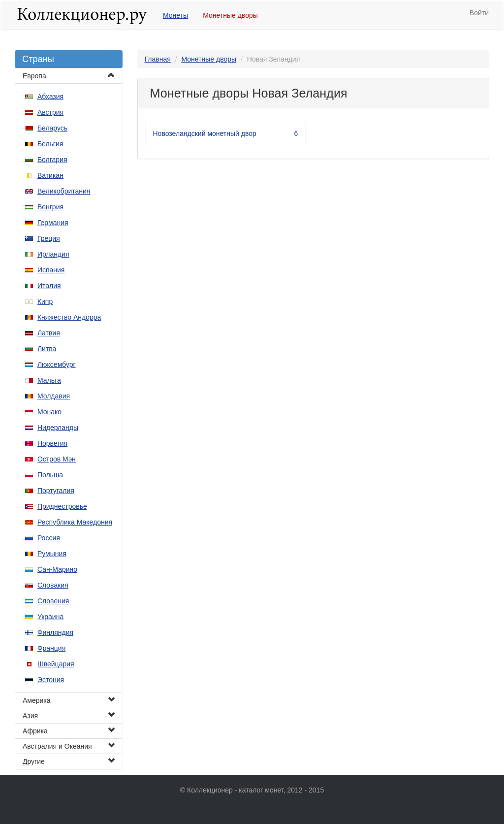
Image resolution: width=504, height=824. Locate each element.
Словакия (53, 585)
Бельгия (50, 144)
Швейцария (56, 664)
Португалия (56, 491)
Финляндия (55, 632)
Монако (49, 412)
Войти (479, 13)
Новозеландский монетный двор (226, 133)
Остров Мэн (57, 459)
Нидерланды (58, 428)
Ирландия (53, 254)
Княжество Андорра (69, 317)
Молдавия (54, 396)
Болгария (52, 160)
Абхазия (50, 97)
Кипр (45, 301)
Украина (50, 617)
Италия (49, 286)
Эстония (51, 680)
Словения (53, 601)
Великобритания (64, 191)
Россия (49, 538)
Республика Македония (75, 522)
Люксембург (57, 364)
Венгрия (50, 207)
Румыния (52, 554)
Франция (51, 648)
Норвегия (52, 443)
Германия (53, 223)
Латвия (49, 333)
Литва (47, 349)
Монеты (175, 15)
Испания (51, 270)
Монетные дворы (230, 15)
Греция (49, 238)
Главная (158, 59)
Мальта (49, 380)
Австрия (50, 112)
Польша (50, 475)
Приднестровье (62, 506)
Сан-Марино (57, 569)
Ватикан (50, 175)
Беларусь (52, 128)
